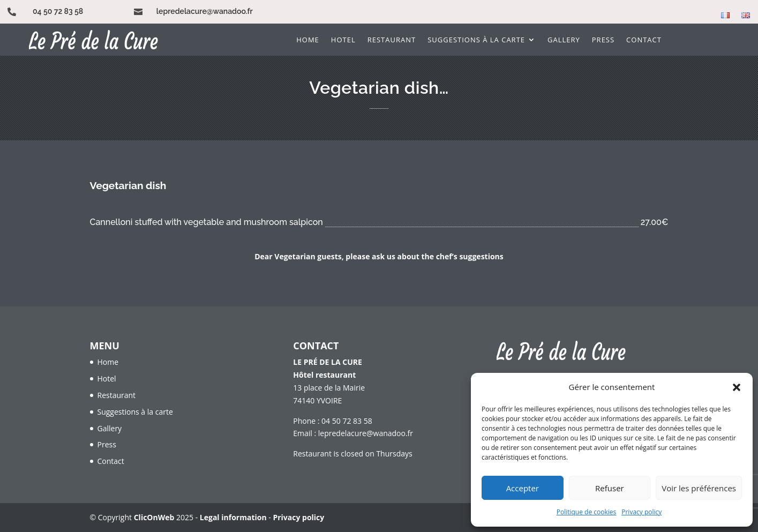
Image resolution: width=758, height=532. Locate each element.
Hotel (343, 40)
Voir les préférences (699, 488)
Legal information (233, 517)
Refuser (610, 488)
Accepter (523, 488)
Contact (644, 40)
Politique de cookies (587, 512)
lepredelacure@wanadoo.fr (205, 11)
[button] (737, 387)
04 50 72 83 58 (58, 11)
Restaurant (392, 40)
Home (308, 40)
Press (603, 40)
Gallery (564, 40)
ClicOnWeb (154, 517)
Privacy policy (641, 512)
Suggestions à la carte (476, 40)
